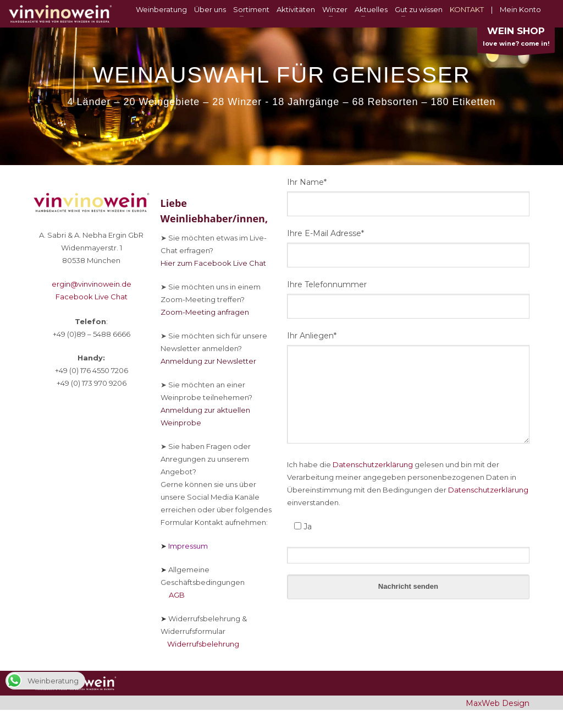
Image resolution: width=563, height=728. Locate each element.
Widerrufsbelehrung (200, 644)
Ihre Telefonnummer (327, 284)
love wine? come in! (516, 39)
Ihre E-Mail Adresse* (325, 233)
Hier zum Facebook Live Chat (213, 263)
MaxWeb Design (498, 703)
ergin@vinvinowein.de (92, 284)
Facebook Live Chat (92, 297)
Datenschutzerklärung (373, 464)
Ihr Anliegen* (312, 336)
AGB (173, 595)
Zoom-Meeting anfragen (205, 312)
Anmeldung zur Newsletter (208, 361)
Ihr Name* (307, 182)
